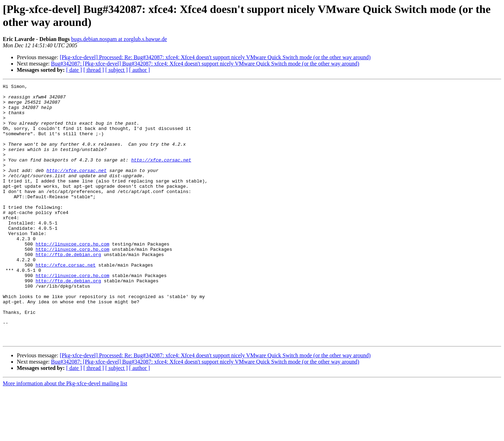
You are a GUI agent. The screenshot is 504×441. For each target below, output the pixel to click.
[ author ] (140, 70)
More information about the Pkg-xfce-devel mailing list (65, 435)
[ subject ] (117, 70)
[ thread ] (94, 70)
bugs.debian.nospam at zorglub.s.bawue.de (119, 39)
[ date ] (74, 70)
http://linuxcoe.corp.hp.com (73, 276)
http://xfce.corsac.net (161, 175)
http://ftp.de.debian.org (68, 289)
